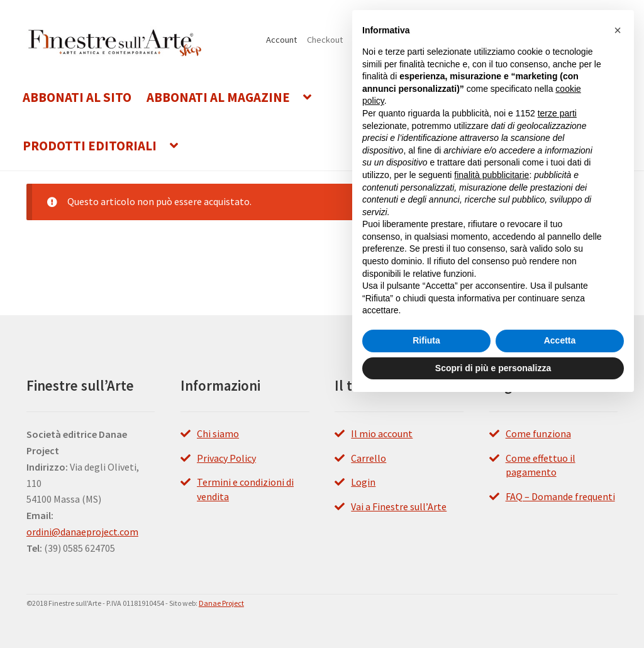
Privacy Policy (226, 458)
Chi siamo (218, 433)
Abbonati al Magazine (218, 98)
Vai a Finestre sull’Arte (399, 506)
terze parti (557, 113)
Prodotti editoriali (90, 146)
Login (363, 482)
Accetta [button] (560, 340)
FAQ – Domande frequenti (560, 496)
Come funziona (538, 433)
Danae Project (221, 603)
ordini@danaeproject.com (82, 532)
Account (281, 40)
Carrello (369, 458)
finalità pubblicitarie (491, 175)
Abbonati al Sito (77, 98)
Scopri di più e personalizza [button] (493, 368)
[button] (618, 30)
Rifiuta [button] (426, 340)
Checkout (325, 40)
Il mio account (382, 433)
